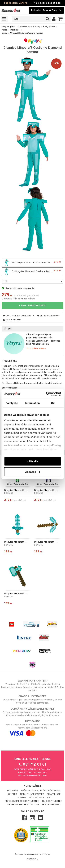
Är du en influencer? (32, 794)
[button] (61, 19)
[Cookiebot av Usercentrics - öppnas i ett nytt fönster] (46, 394)
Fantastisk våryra (16, 3)
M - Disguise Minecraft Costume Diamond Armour (33, 263)
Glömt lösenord (50, 791)
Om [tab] (53, 403)
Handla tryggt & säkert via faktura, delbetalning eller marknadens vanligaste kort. (32, 727)
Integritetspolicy (40, 798)
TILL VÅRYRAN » (36, 349)
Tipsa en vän (12, 320)
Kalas (4, 30)
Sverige (32, 860)
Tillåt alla (33, 461)
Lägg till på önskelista (19, 316)
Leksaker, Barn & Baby (29, 27)
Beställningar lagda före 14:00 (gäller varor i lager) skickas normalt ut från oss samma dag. (32, 700)
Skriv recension (48, 316)
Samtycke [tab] (12, 403)
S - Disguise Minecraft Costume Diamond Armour (33, 271)
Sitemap (46, 855)
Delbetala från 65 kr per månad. (19, 299)
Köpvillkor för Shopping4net (22, 801)
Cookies (22, 798)
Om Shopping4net (52, 801)
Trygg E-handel (51, 805)
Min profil (13, 791)
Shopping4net (8, 27)
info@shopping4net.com (32, 776)
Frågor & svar (30, 791)
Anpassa (33, 472)
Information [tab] (33, 403)
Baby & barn (49, 27)
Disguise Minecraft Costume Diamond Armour (22, 33)
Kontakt (12, 794)
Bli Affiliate (54, 794)
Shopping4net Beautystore (23, 805)
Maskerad (15, 30)
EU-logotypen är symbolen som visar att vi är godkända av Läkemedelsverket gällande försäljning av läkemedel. (32, 712)
